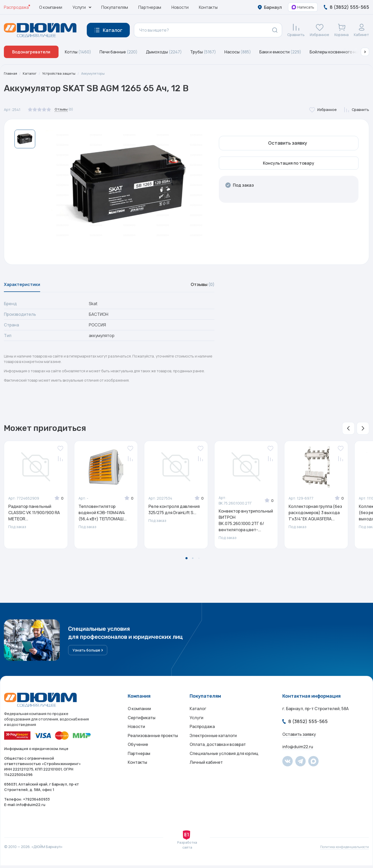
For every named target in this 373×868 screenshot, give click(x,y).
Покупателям (115, 7)
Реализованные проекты (153, 743)
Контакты (208, 7)
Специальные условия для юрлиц (224, 764)
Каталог (31, 73)
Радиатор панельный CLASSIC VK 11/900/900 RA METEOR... (34, 516)
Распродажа (16, 7)
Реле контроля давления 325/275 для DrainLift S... (174, 513)
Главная (11, 73)
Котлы (78, 52)
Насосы (238, 52)
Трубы (203, 52)
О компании (51, 7)
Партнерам (150, 7)
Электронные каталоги (213, 743)
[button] (365, 52)
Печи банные (119, 52)
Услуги (196, 722)
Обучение (138, 753)
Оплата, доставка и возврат (218, 753)
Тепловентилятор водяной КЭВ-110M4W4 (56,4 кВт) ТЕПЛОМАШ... (103, 516)
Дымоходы (164, 52)
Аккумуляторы (98, 73)
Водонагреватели (31, 52)
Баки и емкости (280, 52)
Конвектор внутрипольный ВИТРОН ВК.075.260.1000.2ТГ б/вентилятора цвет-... (246, 523)
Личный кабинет (206, 774)
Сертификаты (142, 722)
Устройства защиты (62, 73)
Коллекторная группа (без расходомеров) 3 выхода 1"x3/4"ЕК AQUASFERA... (315, 516)
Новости (180, 7)
